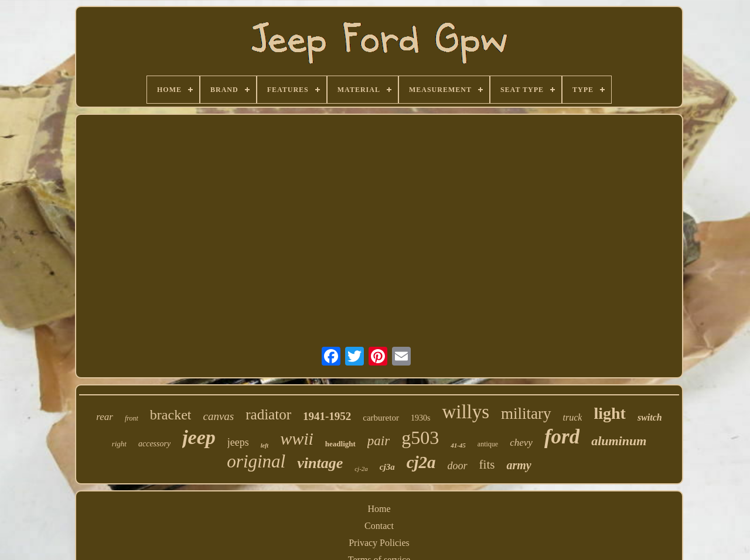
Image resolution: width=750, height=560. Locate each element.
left (265, 445)
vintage (320, 463)
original (256, 461)
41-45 (458, 445)
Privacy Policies (379, 543)
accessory (154, 444)
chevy (521, 443)
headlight (340, 444)
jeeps (238, 442)
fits (487, 465)
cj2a (421, 462)
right (119, 444)
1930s (420, 418)
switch (650, 417)
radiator (268, 414)
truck (573, 417)
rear (105, 417)
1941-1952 (327, 416)
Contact (379, 526)
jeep (199, 437)
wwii (297, 438)
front (132, 418)
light (609, 413)
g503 (420, 438)
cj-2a (361, 469)
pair (379, 441)
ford (562, 437)
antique (488, 444)
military (526, 414)
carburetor (381, 418)
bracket (171, 415)
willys (466, 412)
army (519, 465)
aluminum (619, 441)
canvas (218, 416)
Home (379, 509)
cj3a (387, 467)
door (458, 466)
